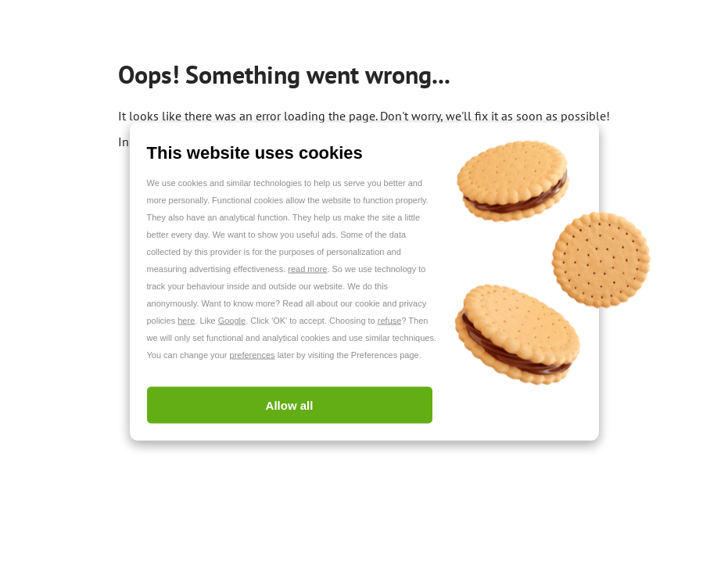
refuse (390, 321)
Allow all (290, 405)
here (186, 321)
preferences (253, 355)
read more (307, 269)
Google (232, 321)
